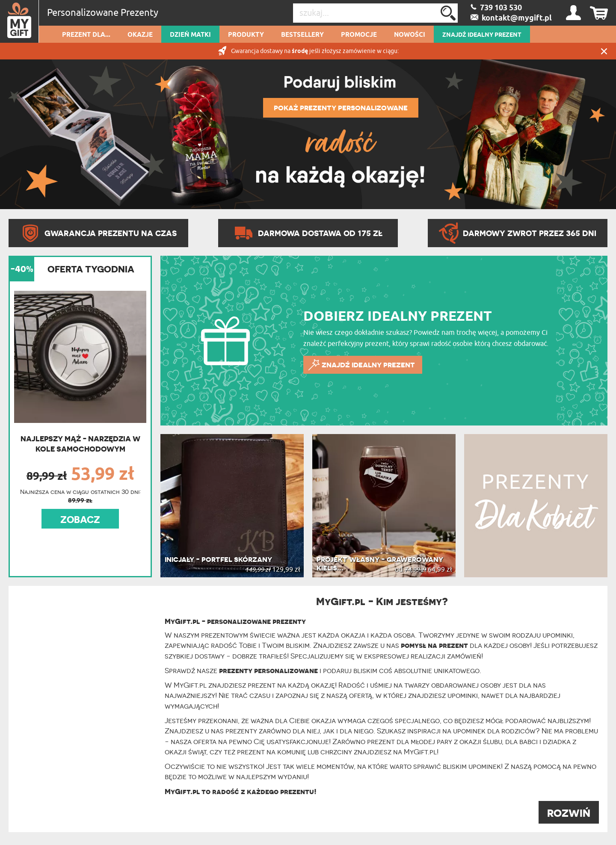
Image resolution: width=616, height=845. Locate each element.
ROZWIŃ (569, 813)
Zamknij (604, 51)
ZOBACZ (80, 520)
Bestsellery (302, 35)
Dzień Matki (190, 35)
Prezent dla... (86, 35)
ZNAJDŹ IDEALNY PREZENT (482, 35)
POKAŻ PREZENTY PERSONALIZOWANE (341, 108)
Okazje (140, 35)
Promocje (359, 35)
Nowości (410, 35)
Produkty (246, 35)
